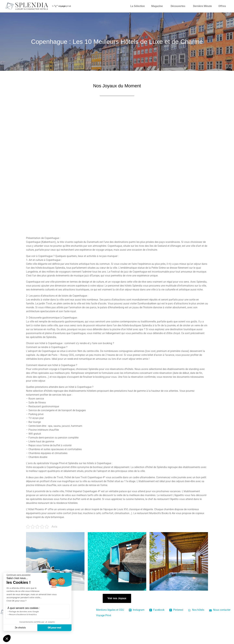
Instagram (137, 610)
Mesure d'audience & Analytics (23, 614)
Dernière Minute (202, 6)
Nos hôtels (196, 610)
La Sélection (138, 6)
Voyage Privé (104, 615)
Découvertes (178, 6)
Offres (222, 6)
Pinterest (176, 610)
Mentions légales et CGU (110, 610)
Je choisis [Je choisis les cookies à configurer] (20, 628)
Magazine (157, 6)
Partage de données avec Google (24, 612)
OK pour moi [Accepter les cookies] (55, 628)
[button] (7, 638)
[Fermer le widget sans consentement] (19, 575)
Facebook (157, 610)
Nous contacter (220, 610)
